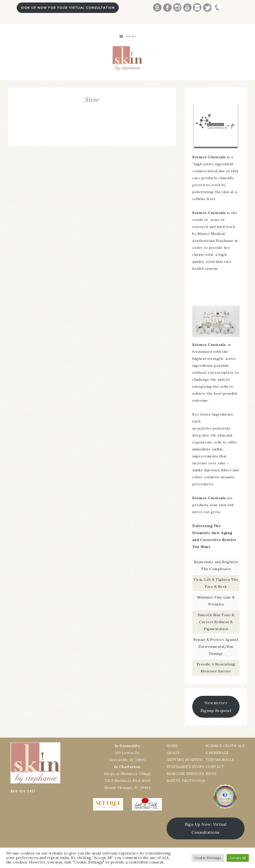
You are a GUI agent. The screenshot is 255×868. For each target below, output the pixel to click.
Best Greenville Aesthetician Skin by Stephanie (127, 58)
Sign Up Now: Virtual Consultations (206, 828)
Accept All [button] (238, 858)
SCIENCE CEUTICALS (225, 746)
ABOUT (173, 753)
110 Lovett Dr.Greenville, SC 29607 (128, 753)
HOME (172, 746)
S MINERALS (217, 753)
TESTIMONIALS (220, 760)
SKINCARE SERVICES (185, 774)
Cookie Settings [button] (208, 858)
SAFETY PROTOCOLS (186, 781)
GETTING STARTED (185, 760)
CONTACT (215, 767)
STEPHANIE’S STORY (186, 767)
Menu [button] (131, 36)
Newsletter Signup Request (216, 707)
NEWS (211, 774)
